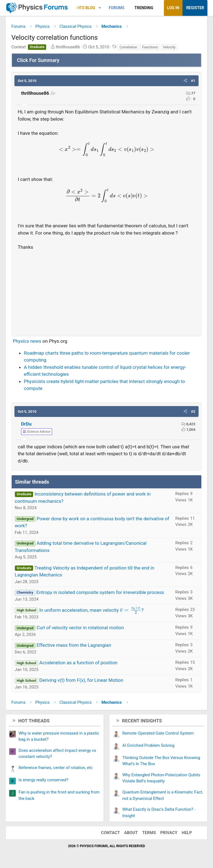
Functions (150, 47)
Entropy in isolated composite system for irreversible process (100, 592)
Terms (149, 833)
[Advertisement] (106, 291)
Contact (110, 833)
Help (187, 833)
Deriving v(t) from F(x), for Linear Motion (81, 680)
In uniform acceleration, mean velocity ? (92, 610)
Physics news (27, 341)
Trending (144, 8)
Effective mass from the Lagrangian (74, 645)
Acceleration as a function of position (78, 663)
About (131, 833)
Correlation (128, 47)
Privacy (169, 833)
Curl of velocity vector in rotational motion (80, 628)
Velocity (169, 47)
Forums (116, 8)
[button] (100, 8)
